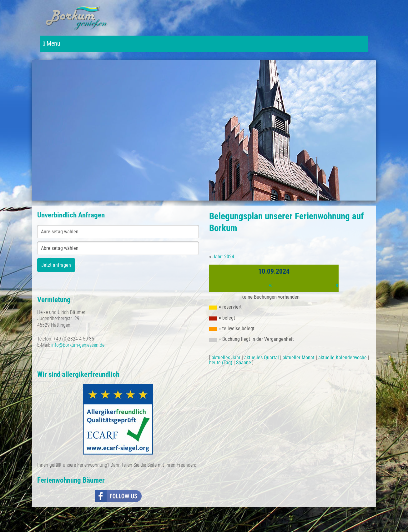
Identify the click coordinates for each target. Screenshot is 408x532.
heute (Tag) (221, 363)
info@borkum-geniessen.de (78, 345)
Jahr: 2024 (223, 257)
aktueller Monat (299, 358)
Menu (52, 44)
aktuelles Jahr (226, 358)
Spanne (244, 363)
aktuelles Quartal (262, 358)
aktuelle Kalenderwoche (343, 358)
